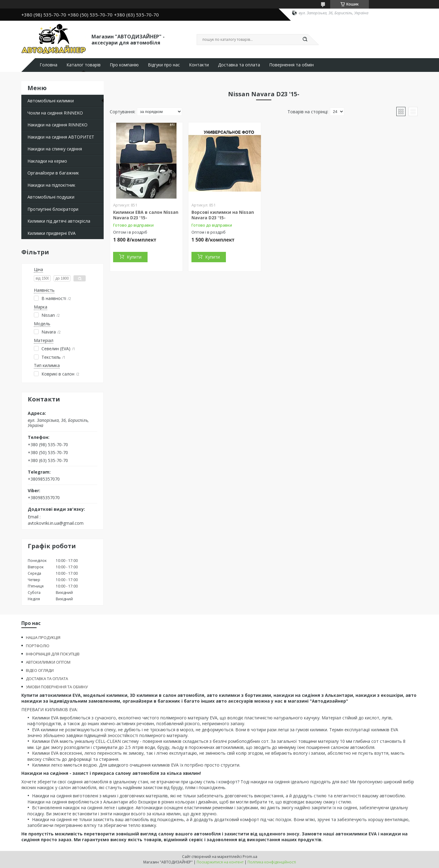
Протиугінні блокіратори (53, 209)
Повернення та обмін (291, 65)
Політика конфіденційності (272, 862)
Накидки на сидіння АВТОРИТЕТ (61, 137)
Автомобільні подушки (51, 197)
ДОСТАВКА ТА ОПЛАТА (47, 679)
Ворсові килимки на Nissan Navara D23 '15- (223, 215)
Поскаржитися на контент (220, 862)
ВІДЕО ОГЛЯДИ (40, 670)
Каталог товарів (84, 65)
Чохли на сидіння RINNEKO (55, 113)
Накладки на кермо (47, 161)
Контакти (199, 65)
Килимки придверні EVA (52, 233)
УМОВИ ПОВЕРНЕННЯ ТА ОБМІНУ (57, 687)
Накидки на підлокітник (51, 185)
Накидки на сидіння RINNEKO (57, 125)
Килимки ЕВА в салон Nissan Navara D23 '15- (146, 215)
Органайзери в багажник (53, 173)
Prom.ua (250, 857)
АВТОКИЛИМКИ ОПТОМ (48, 662)
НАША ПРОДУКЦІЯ (43, 637)
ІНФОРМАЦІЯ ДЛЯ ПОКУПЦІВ (53, 654)
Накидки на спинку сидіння (55, 149)
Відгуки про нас (164, 65)
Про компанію (124, 65)
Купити (134, 257)
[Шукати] (305, 40)
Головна (48, 65)
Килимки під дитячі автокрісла (59, 221)
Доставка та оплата (239, 65)
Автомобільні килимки (51, 101)
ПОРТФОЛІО (38, 646)
